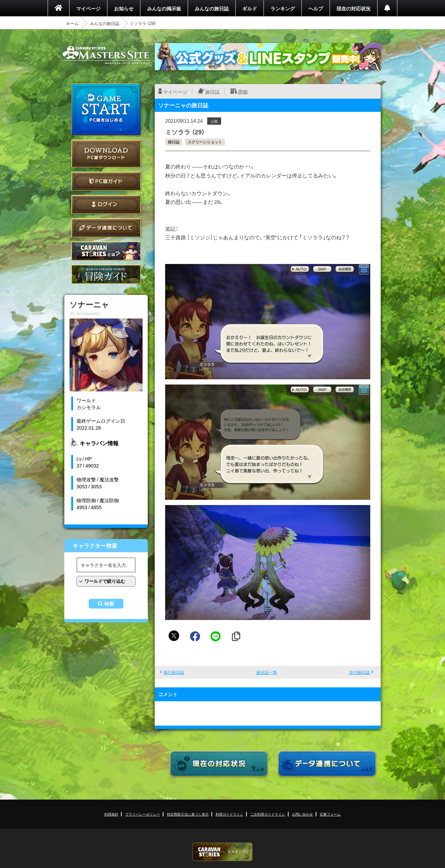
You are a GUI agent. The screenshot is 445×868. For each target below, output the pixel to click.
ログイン (106, 204)
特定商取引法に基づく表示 (188, 814)
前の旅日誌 (174, 672)
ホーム (72, 23)
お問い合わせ (302, 814)
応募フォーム (330, 814)
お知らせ (124, 8)
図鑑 (243, 92)
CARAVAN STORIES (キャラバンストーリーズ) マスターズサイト (106, 55)
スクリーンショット (205, 142)
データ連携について (106, 228)
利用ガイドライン (229, 814)
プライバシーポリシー (143, 814)
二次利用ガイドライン (268, 814)
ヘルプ (316, 8)
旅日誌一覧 (267, 672)
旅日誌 (212, 92)
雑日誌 (174, 142)
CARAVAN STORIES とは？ (106, 251)
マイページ (88, 8)
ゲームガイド (106, 274)
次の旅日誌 (359, 672)
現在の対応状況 (354, 8)
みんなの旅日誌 (212, 8)
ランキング (283, 8)
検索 (109, 604)
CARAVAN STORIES (222, 852)
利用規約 (111, 814)
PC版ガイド (106, 181)
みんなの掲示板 (164, 8)
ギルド (250, 8)
